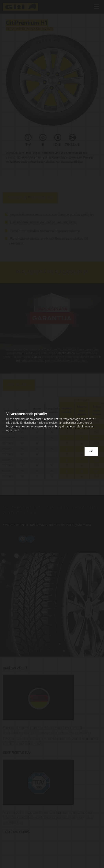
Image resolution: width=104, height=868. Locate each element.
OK (91, 451)
